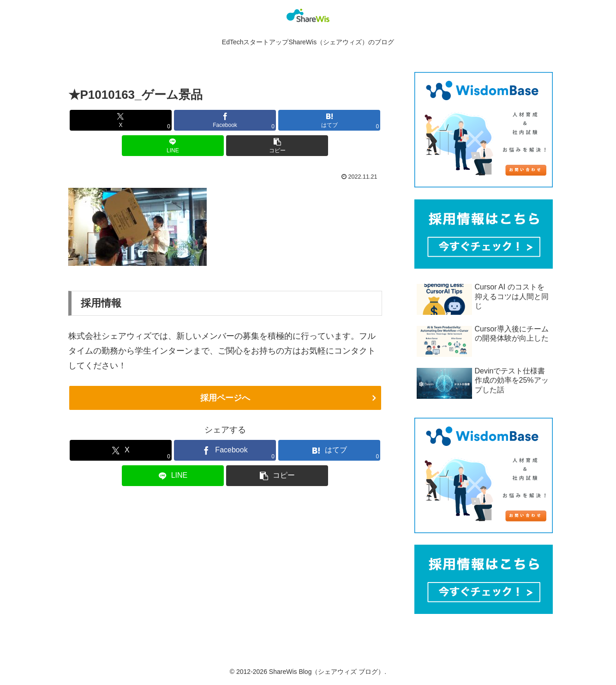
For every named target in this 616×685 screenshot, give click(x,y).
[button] (277, 146)
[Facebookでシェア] (225, 120)
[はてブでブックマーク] (329, 120)
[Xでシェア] (121, 120)
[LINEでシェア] (173, 146)
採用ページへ (225, 398)
